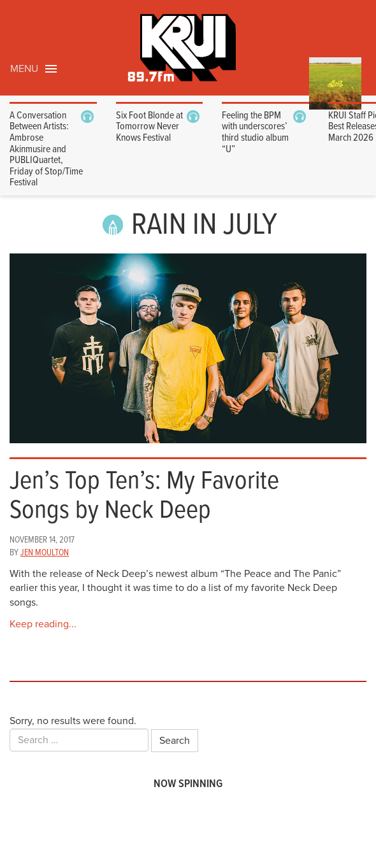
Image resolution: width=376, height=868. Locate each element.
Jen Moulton (45, 553)
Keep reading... (43, 624)
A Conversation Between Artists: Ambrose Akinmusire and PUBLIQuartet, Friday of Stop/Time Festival (46, 149)
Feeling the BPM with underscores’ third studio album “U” (255, 132)
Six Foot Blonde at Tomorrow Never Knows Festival (149, 127)
